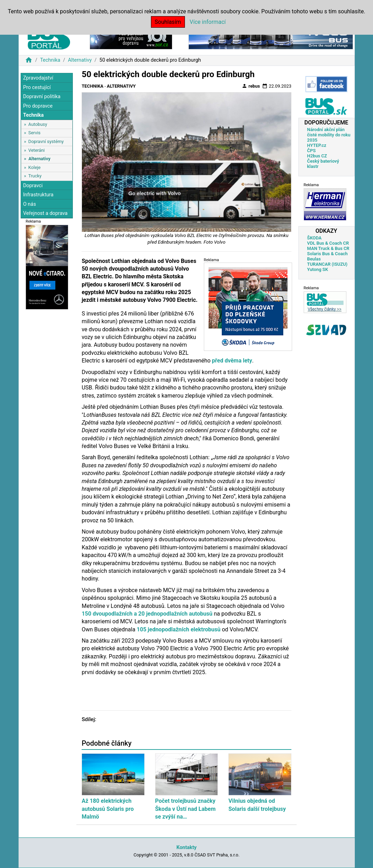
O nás (30, 204)
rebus (251, 86)
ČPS (311, 151)
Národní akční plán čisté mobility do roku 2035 (329, 135)
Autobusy (38, 124)
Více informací (208, 22)
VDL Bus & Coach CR (328, 243)
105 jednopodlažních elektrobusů (178, 629)
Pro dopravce (38, 106)
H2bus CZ (317, 156)
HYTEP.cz (317, 145)
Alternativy (80, 60)
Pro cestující (37, 87)
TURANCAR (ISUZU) (327, 264)
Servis (34, 133)
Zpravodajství (38, 78)
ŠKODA (314, 238)
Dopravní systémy (46, 141)
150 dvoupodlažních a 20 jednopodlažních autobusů (147, 614)
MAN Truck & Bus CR (328, 248)
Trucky (35, 176)
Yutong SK (318, 269)
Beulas (314, 259)
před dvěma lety (232, 361)
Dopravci (33, 186)
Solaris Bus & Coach (327, 254)
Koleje (34, 167)
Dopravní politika (42, 97)
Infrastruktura (38, 195)
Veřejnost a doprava (45, 213)
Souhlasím (168, 22)
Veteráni (37, 150)
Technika (50, 60)
